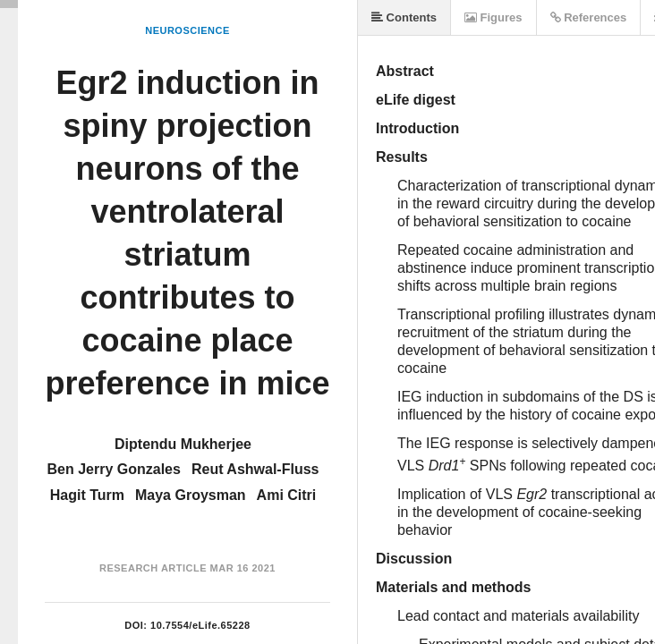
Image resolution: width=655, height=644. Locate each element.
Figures (493, 17)
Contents (404, 17)
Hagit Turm (87, 495)
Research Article (153, 568)
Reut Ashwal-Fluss (255, 469)
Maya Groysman (191, 495)
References (589, 17)
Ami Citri (287, 495)
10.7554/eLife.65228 (200, 625)
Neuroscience (187, 30)
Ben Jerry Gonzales (114, 469)
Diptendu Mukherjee (183, 444)
